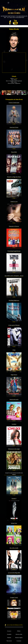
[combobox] (14, 26)
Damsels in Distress (14, 226)
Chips (14, 350)
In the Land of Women (14, 325)
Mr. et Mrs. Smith (14, 548)
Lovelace (14, 424)
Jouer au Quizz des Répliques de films (15, 625)
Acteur (16, 79)
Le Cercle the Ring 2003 (14, 573)
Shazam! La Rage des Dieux (14, 177)
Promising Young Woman (14, 251)
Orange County (14, 597)
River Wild (14, 152)
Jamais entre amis (14, 399)
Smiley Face (14, 523)
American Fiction (14, 127)
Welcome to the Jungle (14, 449)
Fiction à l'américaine (14, 103)
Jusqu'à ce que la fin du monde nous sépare (14, 474)
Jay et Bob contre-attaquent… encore (14, 276)
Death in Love (14, 201)
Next (27, 93)
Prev (1, 93)
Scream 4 (14, 498)
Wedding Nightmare (14, 300)
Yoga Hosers (14, 375)
